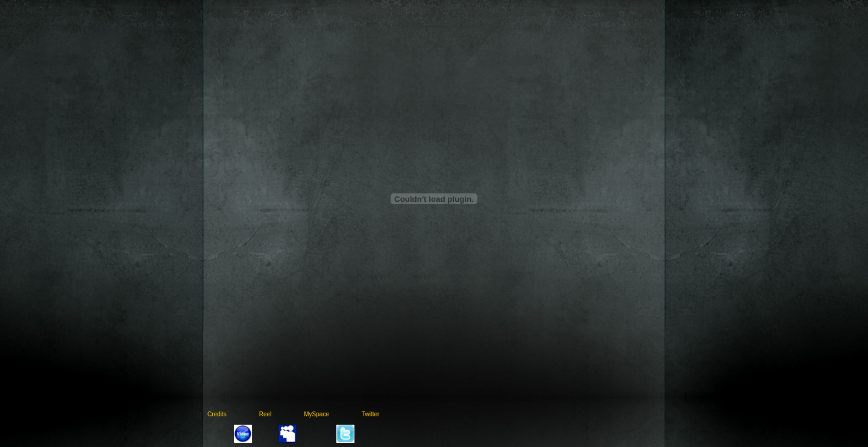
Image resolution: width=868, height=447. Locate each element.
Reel (266, 414)
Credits (217, 414)
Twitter (370, 414)
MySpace (316, 414)
